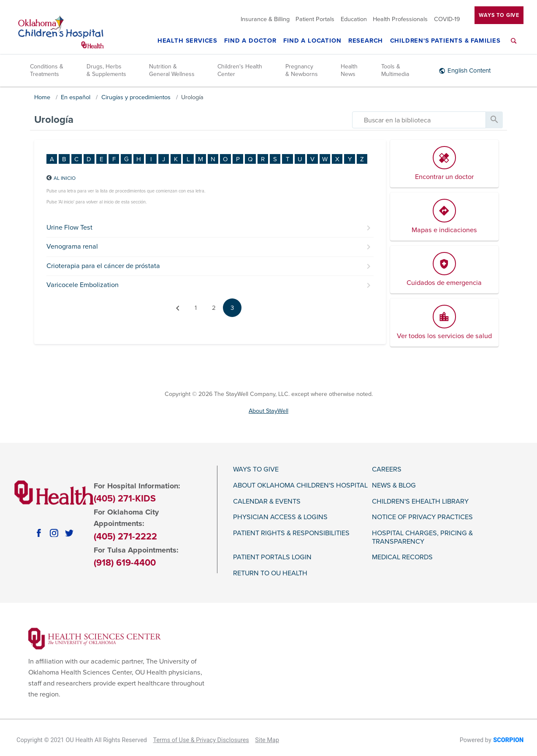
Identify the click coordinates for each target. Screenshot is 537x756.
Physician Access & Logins (280, 517)
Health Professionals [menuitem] (400, 19)
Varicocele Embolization (83, 285)
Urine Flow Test (69, 228)
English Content (469, 70)
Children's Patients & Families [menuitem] (445, 41)
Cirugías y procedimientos (136, 97)
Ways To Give (499, 15)
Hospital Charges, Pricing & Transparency (422, 538)
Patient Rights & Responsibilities (291, 533)
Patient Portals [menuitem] (315, 19)
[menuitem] (514, 46)
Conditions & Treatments (47, 70)
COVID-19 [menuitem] (447, 19)
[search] (419, 120)
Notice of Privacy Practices (422, 517)
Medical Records (402, 557)
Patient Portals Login (272, 557)
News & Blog (394, 486)
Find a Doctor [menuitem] (250, 41)
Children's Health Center (240, 70)
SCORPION (508, 740)
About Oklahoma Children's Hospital (300, 486)
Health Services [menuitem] (187, 41)
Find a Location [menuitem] (312, 41)
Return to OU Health (270, 573)
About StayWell (268, 411)
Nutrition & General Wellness (172, 70)
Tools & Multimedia (395, 70)
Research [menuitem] (366, 41)
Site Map (267, 740)
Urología (192, 97)
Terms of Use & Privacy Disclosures (201, 740)
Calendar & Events (267, 502)
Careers (387, 470)
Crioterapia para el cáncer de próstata (103, 266)
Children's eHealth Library (420, 502)
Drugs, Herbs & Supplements (106, 70)
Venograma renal (72, 247)
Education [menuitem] (354, 19)
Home (42, 97)
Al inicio (65, 178)
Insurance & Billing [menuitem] (265, 19)
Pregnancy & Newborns (302, 70)
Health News (349, 70)
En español (76, 97)
